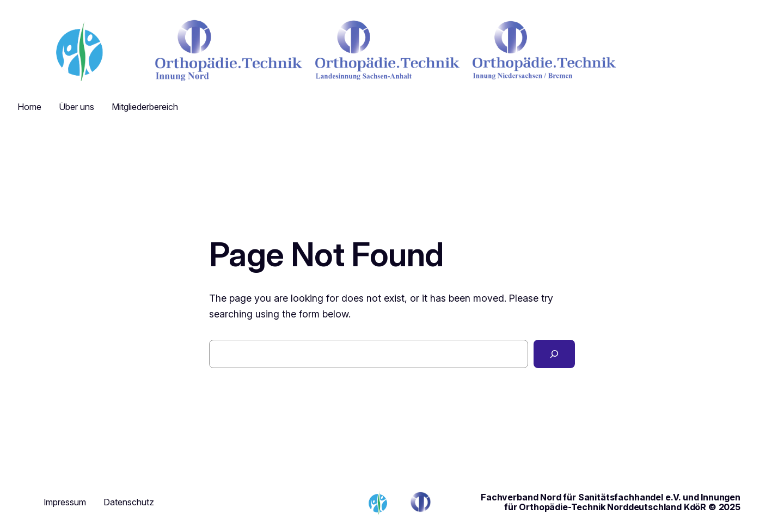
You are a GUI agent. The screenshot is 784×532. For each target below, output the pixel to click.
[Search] (554, 354)
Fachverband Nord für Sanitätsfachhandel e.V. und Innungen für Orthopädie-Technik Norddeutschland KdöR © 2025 (611, 502)
